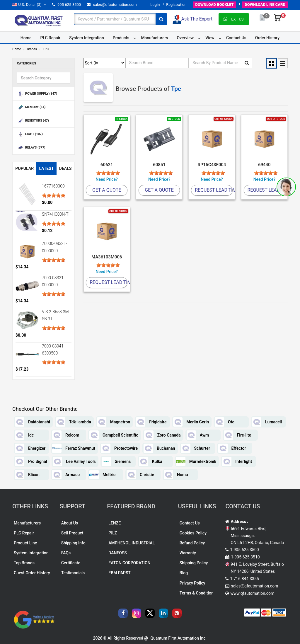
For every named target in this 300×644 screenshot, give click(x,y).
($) (29, 5)
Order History (267, 38)
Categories (27, 63)
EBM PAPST (120, 573)
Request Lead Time (214, 190)
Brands (32, 49)
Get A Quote (107, 190)
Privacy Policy (192, 583)
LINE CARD (265, 5)
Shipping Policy (194, 563)
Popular (24, 168)
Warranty (188, 553)
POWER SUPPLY (37, 94)
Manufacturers (154, 38)
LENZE (115, 523)
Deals (65, 168)
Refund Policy (192, 543)
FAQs (66, 553)
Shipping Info (73, 543)
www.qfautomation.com (252, 593)
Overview (185, 38)
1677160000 (53, 186)
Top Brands (24, 563)
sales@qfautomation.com (112, 5)
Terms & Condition (197, 593)
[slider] (54, 195)
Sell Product (72, 533)
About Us (70, 523)
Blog (184, 573)
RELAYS (31, 148)
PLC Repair (50, 38)
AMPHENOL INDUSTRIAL (132, 543)
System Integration (86, 38)
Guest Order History (32, 573)
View (210, 38)
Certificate (71, 563)
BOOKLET (214, 5)
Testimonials (73, 573)
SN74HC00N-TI (56, 214)
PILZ (113, 533)
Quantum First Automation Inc (178, 638)
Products (121, 38)
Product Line (25, 543)
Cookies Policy (193, 533)
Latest (46, 168)
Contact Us (236, 38)
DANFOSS (118, 553)
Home (26, 38)
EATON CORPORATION (129, 563)
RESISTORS (33, 121)
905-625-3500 (67, 5)
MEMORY (31, 107)
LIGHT (30, 134)
